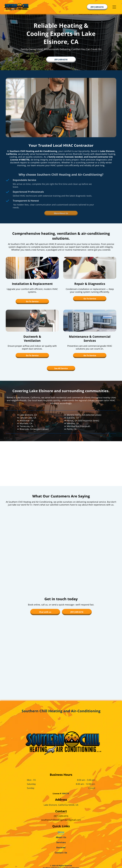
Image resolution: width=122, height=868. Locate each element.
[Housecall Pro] (66, 859)
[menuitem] (61, 816)
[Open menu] (114, 7)
